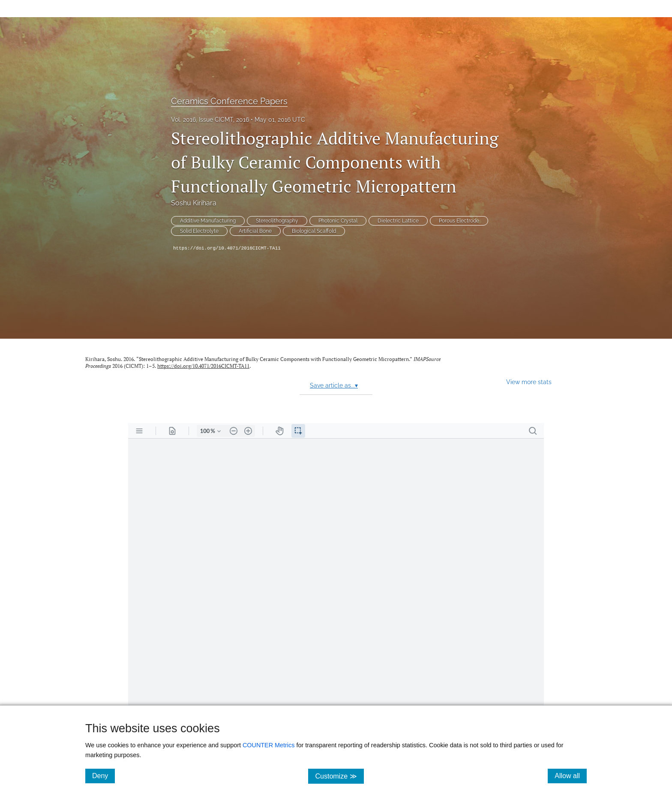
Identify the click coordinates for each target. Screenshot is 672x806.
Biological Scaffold (314, 231)
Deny (103, 776)
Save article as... (334, 385)
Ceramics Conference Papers (229, 101)
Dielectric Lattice (398, 221)
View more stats (529, 382)
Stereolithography (277, 221)
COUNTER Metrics (269, 745)
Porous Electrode (459, 221)
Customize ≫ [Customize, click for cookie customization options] (339, 776)
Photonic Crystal (338, 221)
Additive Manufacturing (208, 221)
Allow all (571, 776)
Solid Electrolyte (199, 231)
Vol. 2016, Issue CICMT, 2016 (210, 120)
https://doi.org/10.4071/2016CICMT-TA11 (227, 248)
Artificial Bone (255, 231)
